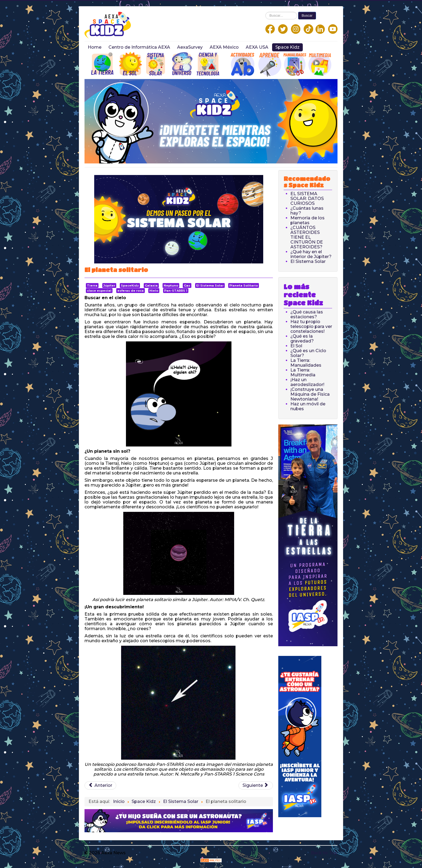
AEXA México (224, 47)
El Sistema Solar (210, 285)
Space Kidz (287, 47)
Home (95, 47)
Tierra (92, 285)
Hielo (154, 291)
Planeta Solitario (244, 285)
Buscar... (265, 12)
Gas (187, 285)
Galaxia (151, 285)
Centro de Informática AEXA (139, 47)
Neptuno (171, 285)
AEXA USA (257, 47)
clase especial (99, 291)
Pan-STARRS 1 (176, 291)
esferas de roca (131, 291)
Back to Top (324, 853)
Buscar (307, 15)
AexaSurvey (190, 47)
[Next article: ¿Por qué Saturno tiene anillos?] (256, 785)
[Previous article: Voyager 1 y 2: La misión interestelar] (100, 785)
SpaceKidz (130, 285)
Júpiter (109, 285)
